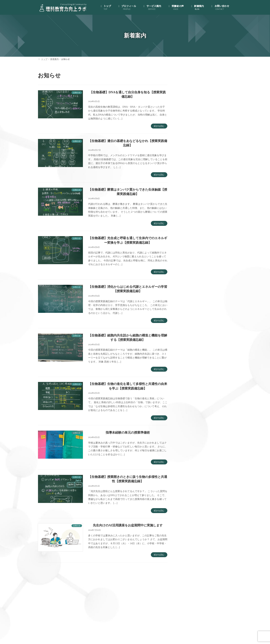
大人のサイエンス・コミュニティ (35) (202, 342)
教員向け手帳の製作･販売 (197, 275)
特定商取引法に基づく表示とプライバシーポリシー (207, 193)
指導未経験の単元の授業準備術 (128, 433)
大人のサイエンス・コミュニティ (202, 208)
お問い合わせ (190, 295)
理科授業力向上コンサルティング (202, 222)
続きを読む (159, 126)
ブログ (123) (187, 329)
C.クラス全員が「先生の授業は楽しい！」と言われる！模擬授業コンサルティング (209, 247)
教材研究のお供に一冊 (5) (195, 356)
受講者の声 (189, 281)
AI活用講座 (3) (189, 316)
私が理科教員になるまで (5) (196, 376)
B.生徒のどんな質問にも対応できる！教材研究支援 (209, 237)
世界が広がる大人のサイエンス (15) (200, 336)
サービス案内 (190, 201)
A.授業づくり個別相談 (198, 228)
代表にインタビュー (194, 185)
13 (121, 571)
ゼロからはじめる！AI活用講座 (201, 215)
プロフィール (190, 178)
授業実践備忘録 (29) (192, 349)
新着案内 (188, 288)
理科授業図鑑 (193, 268)
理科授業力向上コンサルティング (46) (202, 363)
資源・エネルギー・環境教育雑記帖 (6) (202, 383)
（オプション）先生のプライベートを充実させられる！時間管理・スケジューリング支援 (208, 258)
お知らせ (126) (189, 322)
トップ (187, 171)
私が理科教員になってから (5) (197, 370)
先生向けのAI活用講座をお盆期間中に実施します (128, 525)
